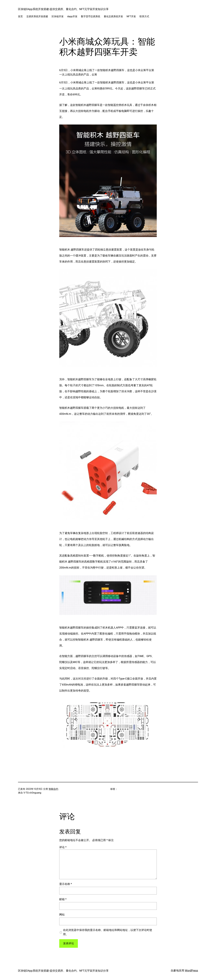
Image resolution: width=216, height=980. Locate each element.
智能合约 (53, 789)
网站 (62, 915)
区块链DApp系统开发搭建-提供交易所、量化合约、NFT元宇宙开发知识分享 (63, 9)
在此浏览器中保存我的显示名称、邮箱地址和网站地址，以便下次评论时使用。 (108, 932)
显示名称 (66, 884)
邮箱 (63, 899)
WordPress (191, 970)
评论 (63, 847)
